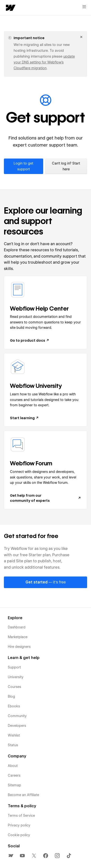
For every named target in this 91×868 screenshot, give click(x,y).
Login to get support (23, 166)
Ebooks (14, 706)
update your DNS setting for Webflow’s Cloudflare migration (44, 62)
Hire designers (19, 647)
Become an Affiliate (23, 795)
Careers (14, 775)
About (13, 766)
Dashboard (17, 627)
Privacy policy (19, 825)
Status (13, 745)
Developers (17, 726)
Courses (14, 687)
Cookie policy (19, 835)
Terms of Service (21, 816)
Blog (11, 696)
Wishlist (14, 735)
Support (14, 667)
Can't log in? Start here (66, 166)
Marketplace (18, 637)
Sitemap (14, 785)
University (16, 677)
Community (17, 716)
